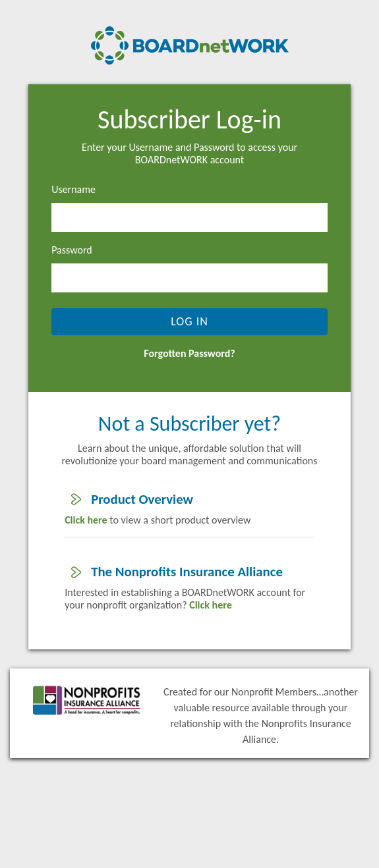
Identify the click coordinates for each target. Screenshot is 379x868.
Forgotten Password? (189, 353)
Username (73, 189)
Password (72, 250)
